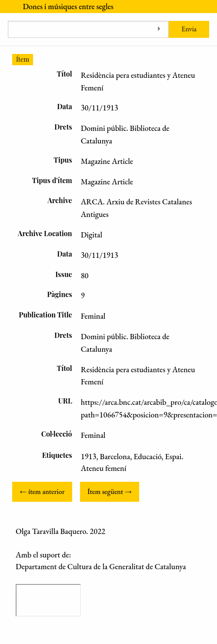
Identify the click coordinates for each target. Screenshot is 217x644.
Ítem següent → (110, 492)
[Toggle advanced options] (159, 29)
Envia (189, 29)
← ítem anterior (42, 492)
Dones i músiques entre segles (68, 6)
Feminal (93, 435)
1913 (89, 456)
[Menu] (7, 7)
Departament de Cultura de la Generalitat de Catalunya (101, 566)
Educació (147, 456)
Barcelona (115, 456)
